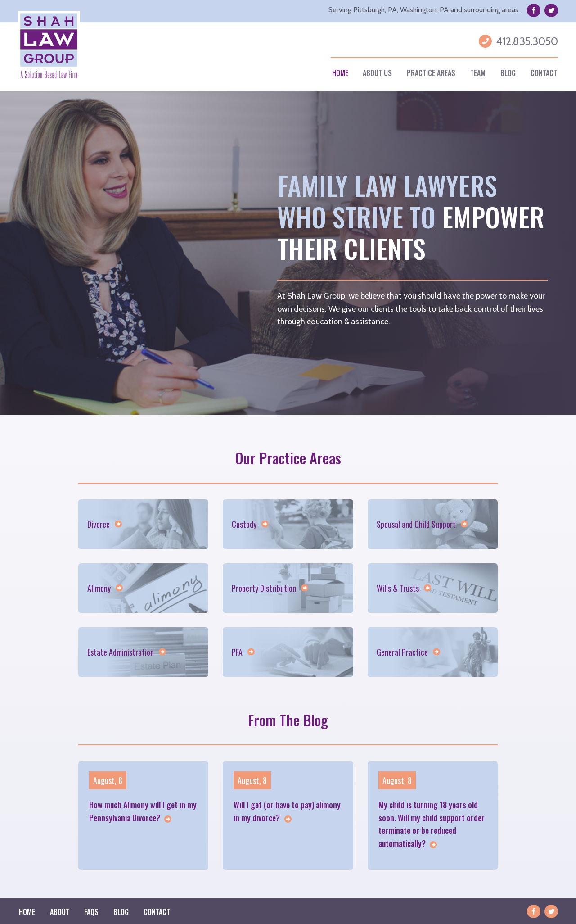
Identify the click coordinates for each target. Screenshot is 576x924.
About (60, 912)
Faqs (91, 912)
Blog (508, 73)
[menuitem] (340, 73)
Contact (544, 73)
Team (478, 73)
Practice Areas (431, 73)
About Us (377, 73)
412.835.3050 (527, 41)
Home (340, 73)
